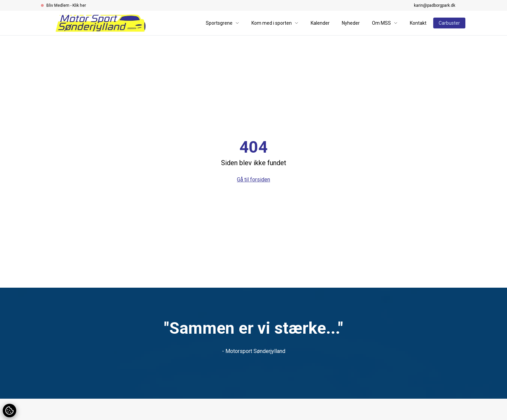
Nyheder (351, 23)
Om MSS (385, 23)
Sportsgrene (223, 23)
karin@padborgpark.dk (435, 5)
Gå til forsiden (253, 180)
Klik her (79, 5)
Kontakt (418, 23)
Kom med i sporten (275, 23)
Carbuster (449, 23)
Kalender (320, 23)
